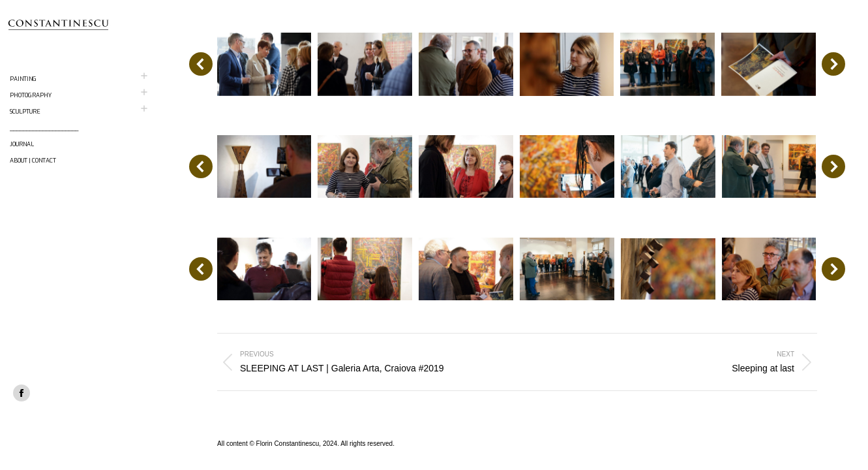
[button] (201, 64)
